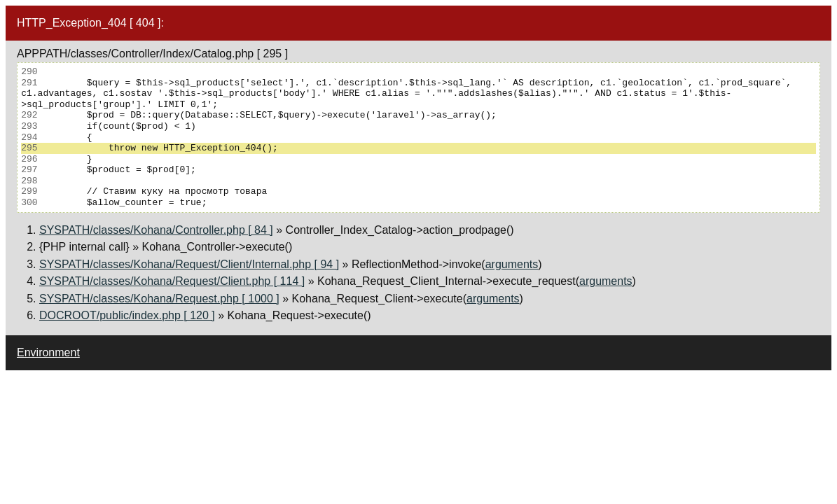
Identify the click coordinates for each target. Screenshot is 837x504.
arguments (512, 264)
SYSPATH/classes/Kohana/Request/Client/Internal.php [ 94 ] (189, 264)
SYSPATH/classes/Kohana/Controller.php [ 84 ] (156, 230)
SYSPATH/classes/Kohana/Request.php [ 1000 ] (159, 299)
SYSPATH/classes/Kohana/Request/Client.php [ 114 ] (172, 281)
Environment (48, 352)
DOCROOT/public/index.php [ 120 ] (127, 315)
